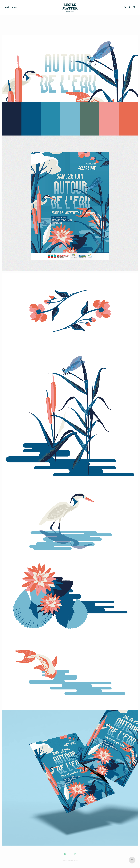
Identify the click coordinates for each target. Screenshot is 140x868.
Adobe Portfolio (74, 860)
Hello (14, 7)
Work (7, 7)
